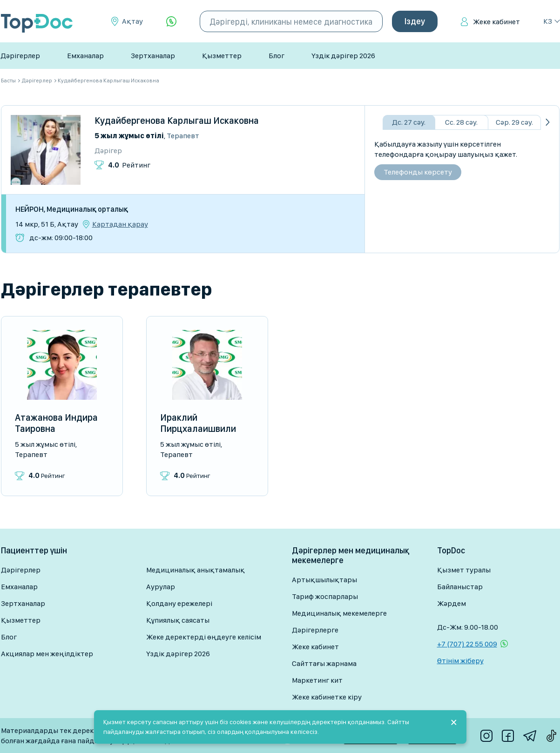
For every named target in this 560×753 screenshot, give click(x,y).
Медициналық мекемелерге (339, 613)
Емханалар (85, 56)
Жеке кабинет (496, 22)
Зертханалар (153, 56)
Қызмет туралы (464, 570)
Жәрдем (452, 603)
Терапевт (183, 136)
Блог (277, 56)
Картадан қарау (120, 224)
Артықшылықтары (324, 580)
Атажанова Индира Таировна (56, 423)
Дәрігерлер (20, 56)
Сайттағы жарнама (324, 663)
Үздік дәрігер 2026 (343, 56)
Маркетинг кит (317, 680)
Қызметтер (222, 56)
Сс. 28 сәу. (461, 122)
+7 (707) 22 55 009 (467, 644)
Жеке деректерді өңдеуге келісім (204, 637)
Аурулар (161, 587)
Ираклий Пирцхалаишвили (198, 423)
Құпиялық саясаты (178, 620)
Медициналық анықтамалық (196, 570)
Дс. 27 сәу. (409, 122)
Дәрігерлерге (315, 630)
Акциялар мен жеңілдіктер (47, 654)
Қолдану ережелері (179, 603)
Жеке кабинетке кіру (327, 697)
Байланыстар (460, 587)
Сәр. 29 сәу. (514, 122)
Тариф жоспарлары (325, 596)
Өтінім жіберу (460, 661)
